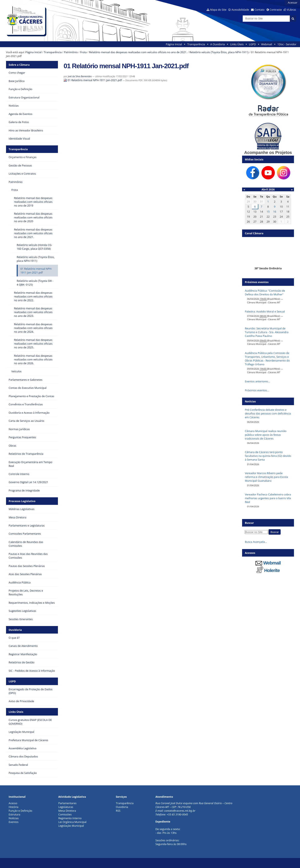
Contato (260, 10)
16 (275, 212)
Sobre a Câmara (19, 65)
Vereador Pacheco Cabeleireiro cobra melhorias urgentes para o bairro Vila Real (268, 498)
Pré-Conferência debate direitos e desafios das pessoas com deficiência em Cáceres (268, 413)
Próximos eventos (257, 282)
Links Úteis (237, 44)
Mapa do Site (218, 10)
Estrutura (15, 814)
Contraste (276, 10)
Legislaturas (66, 807)
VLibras (291, 10)
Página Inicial (174, 44)
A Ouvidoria (218, 44)
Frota (83, 52)
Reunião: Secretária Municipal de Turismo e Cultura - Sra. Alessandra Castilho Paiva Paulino (267, 332)
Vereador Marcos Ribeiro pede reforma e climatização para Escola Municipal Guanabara (266, 477)
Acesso (13, 803)
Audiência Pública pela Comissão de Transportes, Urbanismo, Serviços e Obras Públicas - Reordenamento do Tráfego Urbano (267, 359)
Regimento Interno (70, 818)
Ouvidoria (15, 630)
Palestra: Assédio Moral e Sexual (265, 311)
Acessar (292, 3)
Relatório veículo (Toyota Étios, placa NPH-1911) (219, 52)
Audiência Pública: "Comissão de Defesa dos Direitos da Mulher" (265, 292)
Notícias (14, 818)
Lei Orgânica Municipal (72, 822)
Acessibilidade (240, 10)
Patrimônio (71, 52)
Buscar (249, 523)
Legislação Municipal (71, 826)
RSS (118, 811)
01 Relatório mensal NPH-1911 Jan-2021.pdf (93, 80)
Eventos (14, 822)
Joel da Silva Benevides (80, 76)
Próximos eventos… (257, 390)
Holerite (268, 570)
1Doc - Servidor (287, 44)
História (14, 807)
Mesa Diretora (67, 811)
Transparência (196, 44)
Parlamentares (67, 803)
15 (268, 212)
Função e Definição (21, 811)
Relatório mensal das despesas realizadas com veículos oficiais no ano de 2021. (138, 52)
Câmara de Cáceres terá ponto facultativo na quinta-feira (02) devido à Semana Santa (268, 456)
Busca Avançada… (256, 542)
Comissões (65, 814)
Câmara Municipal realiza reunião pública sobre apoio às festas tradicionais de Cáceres (266, 435)
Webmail (267, 44)
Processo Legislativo (22, 501)
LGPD (252, 44)
